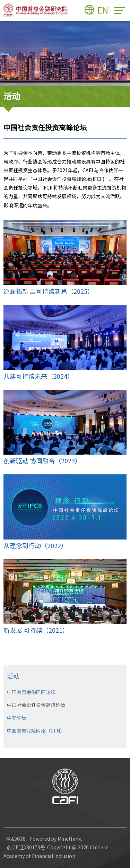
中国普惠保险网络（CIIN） (36, 731)
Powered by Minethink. (56, 839)
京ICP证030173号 (26, 848)
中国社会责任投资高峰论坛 (36, 705)
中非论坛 (17, 718)
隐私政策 (16, 839)
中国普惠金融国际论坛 (31, 692)
